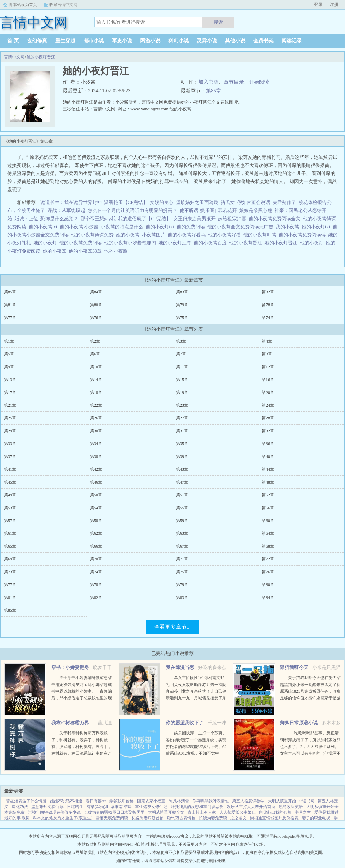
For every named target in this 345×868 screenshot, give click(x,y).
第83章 (182, 292)
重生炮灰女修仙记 (151, 807)
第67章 (182, 546)
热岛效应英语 (291, 807)
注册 (334, 5)
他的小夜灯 (313, 243)
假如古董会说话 (254, 202)
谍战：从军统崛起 (66, 211)
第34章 (96, 444)
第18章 (96, 393)
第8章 (267, 354)
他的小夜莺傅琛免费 (93, 235)
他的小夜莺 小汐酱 (80, 227)
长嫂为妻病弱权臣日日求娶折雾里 (114, 812)
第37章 (10, 457)
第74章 (268, 318)
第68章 (268, 546)
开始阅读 (259, 82)
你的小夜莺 (56, 251)
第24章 (268, 405)
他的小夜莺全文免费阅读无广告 (241, 227)
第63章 (182, 533)
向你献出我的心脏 (275, 812)
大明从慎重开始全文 (166, 812)
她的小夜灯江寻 (176, 243)
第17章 (10, 393)
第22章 (96, 405)
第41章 (10, 469)
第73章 (10, 572)
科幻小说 (179, 41)
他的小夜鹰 (117, 251)
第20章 (268, 393)
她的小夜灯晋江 (41, 57)
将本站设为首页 (23, 5)
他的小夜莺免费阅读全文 (276, 219)
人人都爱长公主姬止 (238, 812)
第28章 (268, 418)
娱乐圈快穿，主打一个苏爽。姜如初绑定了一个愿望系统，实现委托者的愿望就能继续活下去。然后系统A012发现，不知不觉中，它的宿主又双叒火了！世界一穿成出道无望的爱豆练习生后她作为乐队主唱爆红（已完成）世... (196, 753)
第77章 (10, 318)
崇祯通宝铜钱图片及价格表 (274, 818)
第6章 (95, 354)
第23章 (182, 405)
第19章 (182, 393)
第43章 (182, 469)
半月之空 (303, 812)
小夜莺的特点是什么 (123, 227)
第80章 (96, 305)
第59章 (182, 521)
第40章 (268, 457)
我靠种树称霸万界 (70, 723)
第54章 (96, 508)
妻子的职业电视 (316, 818)
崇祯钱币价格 (122, 801)
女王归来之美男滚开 (194, 219)
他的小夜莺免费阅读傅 (303, 235)
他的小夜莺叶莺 (261, 235)
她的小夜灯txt (317, 227)
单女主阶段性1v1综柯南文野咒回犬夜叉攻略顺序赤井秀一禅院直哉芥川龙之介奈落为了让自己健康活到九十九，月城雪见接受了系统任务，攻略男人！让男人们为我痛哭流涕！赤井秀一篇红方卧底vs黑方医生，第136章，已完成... (196, 698)
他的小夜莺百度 (211, 243)
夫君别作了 (284, 202)
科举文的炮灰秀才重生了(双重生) (63, 818)
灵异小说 (207, 41)
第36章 (268, 444)
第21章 (10, 405)
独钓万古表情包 (181, 818)
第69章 (10, 559)
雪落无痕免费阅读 (112, 818)
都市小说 (94, 41)
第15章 (182, 380)
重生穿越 (65, 41)
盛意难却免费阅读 (48, 807)
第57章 (10, 521)
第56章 (268, 508)
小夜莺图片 (155, 235)
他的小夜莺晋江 (247, 243)
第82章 (268, 292)
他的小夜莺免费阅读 (82, 243)
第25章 (10, 418)
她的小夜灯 (46, 243)
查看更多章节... (172, 627)
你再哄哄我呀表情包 (211, 801)
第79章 (182, 305)
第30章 (96, 431)
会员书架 (263, 41)
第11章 (182, 367)
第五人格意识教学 (248, 801)
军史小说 (122, 41)
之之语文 (239, 818)
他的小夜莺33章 (86, 251)
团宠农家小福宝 (151, 801)
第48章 (268, 482)
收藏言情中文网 (63, 5)
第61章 (10, 533)
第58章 (96, 521)
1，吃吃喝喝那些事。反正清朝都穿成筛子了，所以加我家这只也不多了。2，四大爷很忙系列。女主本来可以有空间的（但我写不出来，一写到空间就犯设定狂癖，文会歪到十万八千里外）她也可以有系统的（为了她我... (310, 753)
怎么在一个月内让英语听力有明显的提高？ (132, 211)
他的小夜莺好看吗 (188, 235)
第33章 (10, 444)
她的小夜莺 (129, 235)
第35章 (182, 444)
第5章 (9, 354)
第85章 (213, 91)
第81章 (10, 305)
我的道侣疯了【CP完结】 (144, 219)
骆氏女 (228, 202)
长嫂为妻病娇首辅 (148, 818)
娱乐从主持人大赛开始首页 (251, 807)
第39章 (182, 457)
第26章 (96, 418)
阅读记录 (292, 41)
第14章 (96, 380)
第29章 (10, 431)
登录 (318, 5)
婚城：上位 (26, 219)
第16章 (268, 380)
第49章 (10, 495)
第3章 (181, 341)
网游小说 (150, 41)
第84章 (96, 292)
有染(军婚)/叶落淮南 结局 (109, 807)
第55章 (182, 508)
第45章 (10, 482)
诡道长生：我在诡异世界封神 (71, 202)
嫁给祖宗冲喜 (232, 219)
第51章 (182, 495)
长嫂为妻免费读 (213, 818)
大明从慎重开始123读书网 (291, 801)
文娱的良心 (162, 202)
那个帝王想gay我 (98, 219)
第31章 (182, 431)
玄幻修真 (37, 41)
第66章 (96, 546)
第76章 (96, 318)
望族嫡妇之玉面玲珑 (197, 202)
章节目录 (234, 82)
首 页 (13, 41)
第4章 (267, 341)
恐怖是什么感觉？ (59, 219)
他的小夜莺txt (44, 227)
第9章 (9, 367)
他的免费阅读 (192, 227)
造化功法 (20, 807)
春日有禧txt (96, 801)
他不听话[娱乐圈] (198, 211)
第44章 (268, 469)
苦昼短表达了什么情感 (26, 801)
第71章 (182, 559)
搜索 (218, 22)
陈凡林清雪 (179, 801)
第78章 (268, 305)
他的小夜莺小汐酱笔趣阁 (131, 243)
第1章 (9, 341)
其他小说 (235, 41)
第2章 (95, 341)
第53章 (10, 508)
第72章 (268, 559)
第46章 (96, 482)
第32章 (268, 431)
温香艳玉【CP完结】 (126, 202)
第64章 (268, 533)
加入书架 (209, 82)
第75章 (182, 318)
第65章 (10, 546)
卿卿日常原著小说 (299, 723)
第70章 (96, 559)
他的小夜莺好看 (226, 235)
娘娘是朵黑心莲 (256, 211)
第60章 (268, 521)
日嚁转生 (75, 807)
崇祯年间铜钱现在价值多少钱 (54, 812)
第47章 (182, 482)
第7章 (181, 354)
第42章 (96, 469)
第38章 (96, 457)
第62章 (96, 533)
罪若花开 (227, 211)
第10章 (96, 367)
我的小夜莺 (289, 227)
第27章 (182, 418)
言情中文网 (14, 57)
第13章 (10, 380)
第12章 (268, 367)
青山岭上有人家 (202, 812)
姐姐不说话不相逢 (66, 801)
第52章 (268, 495)
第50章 (96, 495)
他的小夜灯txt (161, 227)
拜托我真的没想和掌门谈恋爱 (197, 807)
